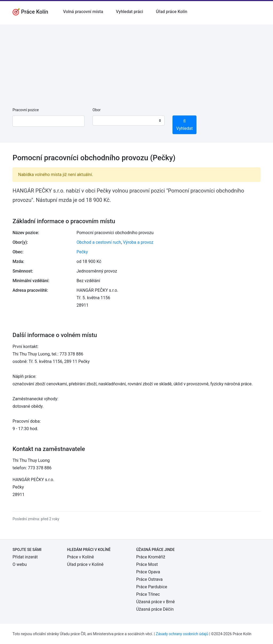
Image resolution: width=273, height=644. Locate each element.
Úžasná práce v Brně (156, 602)
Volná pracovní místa (83, 12)
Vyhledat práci (130, 12)
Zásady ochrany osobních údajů (182, 634)
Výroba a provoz (138, 242)
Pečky (82, 252)
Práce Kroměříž (151, 557)
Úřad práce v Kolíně (85, 564)
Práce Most (147, 564)
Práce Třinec (148, 594)
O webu (20, 564)
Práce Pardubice (152, 587)
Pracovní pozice (26, 110)
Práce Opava (148, 572)
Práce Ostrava (149, 579)
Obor (97, 110)
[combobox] (129, 121)
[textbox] (103, 121)
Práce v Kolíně (81, 557)
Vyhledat (184, 125)
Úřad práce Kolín (172, 12)
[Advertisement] (136, 62)
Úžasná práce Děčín (155, 609)
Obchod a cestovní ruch (99, 242)
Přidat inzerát (25, 557)
